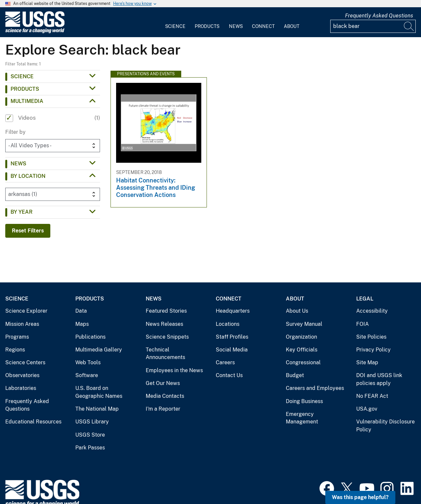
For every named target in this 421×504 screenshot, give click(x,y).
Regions (15, 350)
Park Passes (90, 448)
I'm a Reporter (163, 409)
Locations (228, 324)
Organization (301, 337)
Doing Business (304, 401)
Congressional (303, 362)
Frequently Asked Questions (379, 16)
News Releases (164, 324)
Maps (82, 324)
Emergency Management (302, 418)
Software (87, 375)
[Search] (409, 26)
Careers (225, 362)
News (236, 26)
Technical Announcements (165, 354)
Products (207, 26)
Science (175, 26)
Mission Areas (22, 324)
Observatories (22, 375)
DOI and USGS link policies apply (379, 379)
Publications (90, 337)
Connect (263, 26)
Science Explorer (26, 311)
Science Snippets (167, 337)
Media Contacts (165, 396)
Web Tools (88, 362)
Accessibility (372, 311)
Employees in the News (174, 370)
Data (81, 311)
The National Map (97, 409)
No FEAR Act (372, 396)
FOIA (362, 324)
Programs (17, 337)
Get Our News (163, 383)
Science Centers (25, 362)
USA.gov (367, 409)
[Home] (35, 32)
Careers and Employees (315, 388)
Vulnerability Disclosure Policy (385, 426)
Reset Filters (28, 231)
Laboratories (21, 388)
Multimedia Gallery (99, 350)
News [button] (18, 164)
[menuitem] (175, 22)
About (292, 26)
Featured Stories (166, 311)
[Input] (373, 26)
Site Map (367, 362)
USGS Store (90, 435)
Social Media (232, 350)
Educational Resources (33, 422)
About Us (297, 311)
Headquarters (233, 311)
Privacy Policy (373, 350)
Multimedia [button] (27, 101)
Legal (365, 299)
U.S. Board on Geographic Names (99, 392)
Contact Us (229, 375)
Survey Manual (304, 324)
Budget (295, 375)
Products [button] (25, 89)
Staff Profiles (232, 337)
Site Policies (371, 337)
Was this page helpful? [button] (360, 497)
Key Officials (302, 350)
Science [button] (22, 76)
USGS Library (92, 422)
